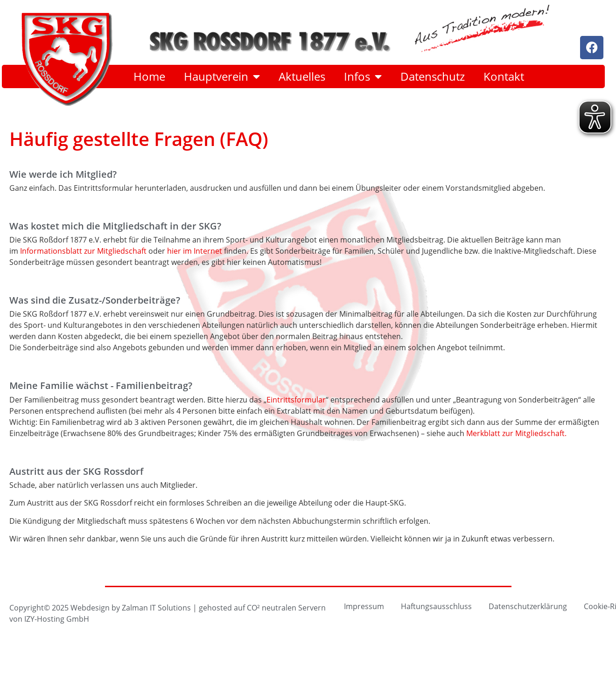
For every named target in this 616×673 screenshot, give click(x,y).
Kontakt (504, 76)
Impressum (364, 606)
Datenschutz (433, 76)
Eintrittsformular (296, 399)
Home (149, 76)
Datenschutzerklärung (528, 606)
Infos (363, 76)
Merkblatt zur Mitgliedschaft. (516, 433)
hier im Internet (195, 251)
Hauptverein (222, 76)
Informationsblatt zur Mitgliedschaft (83, 251)
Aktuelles (302, 76)
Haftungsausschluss (436, 606)
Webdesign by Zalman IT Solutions (131, 607)
